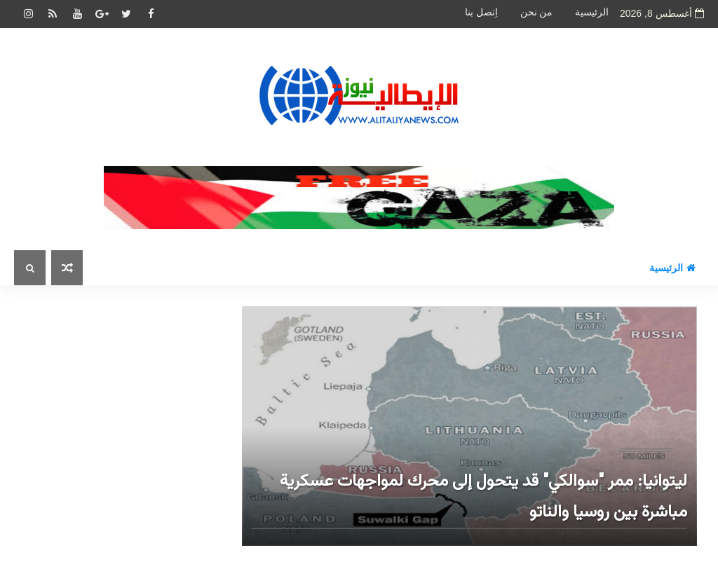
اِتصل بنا (481, 12)
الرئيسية (592, 12)
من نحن (537, 12)
